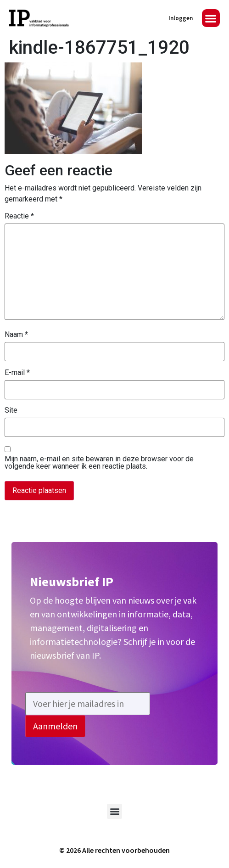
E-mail (17, 373)
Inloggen (181, 18)
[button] (211, 18)
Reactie (19, 216)
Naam (16, 335)
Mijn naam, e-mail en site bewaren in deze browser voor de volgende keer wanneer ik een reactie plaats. (99, 463)
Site (11, 410)
